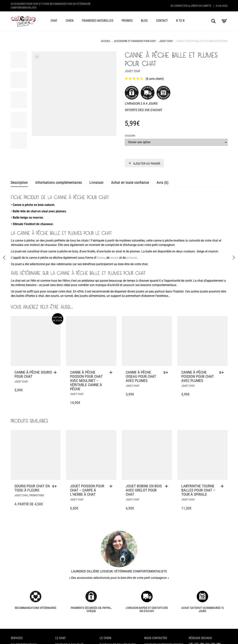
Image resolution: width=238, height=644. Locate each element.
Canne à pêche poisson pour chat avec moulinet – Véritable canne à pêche (86, 381)
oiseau (101, 258)
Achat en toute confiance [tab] (130, 183)
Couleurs (130, 136)
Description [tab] (19, 183)
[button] (112, 372)
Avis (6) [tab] (162, 183)
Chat (54, 21)
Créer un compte (201, 6)
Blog (144, 21)
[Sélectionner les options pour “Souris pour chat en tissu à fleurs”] (55, 486)
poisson (132, 258)
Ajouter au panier (147, 164)
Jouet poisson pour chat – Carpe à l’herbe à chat (87, 490)
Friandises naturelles (98, 21)
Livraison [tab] (96, 183)
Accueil (106, 41)
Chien (70, 21)
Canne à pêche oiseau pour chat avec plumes (141, 376)
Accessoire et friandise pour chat (135, 41)
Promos (127, 21)
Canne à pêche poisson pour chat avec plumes (198, 376)
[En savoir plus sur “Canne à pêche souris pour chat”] (56, 372)
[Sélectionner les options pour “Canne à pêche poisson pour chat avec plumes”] (222, 372)
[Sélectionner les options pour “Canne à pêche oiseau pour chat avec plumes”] (167, 372)
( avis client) (155, 79)
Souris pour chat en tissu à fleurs (32, 488)
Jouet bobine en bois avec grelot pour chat (144, 490)
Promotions (37, 495)
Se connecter (179, 6)
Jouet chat (166, 41)
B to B (180, 21)
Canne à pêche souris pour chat (33, 374)
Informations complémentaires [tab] (59, 183)
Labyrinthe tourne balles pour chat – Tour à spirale (198, 490)
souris (114, 258)
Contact (162, 21)
